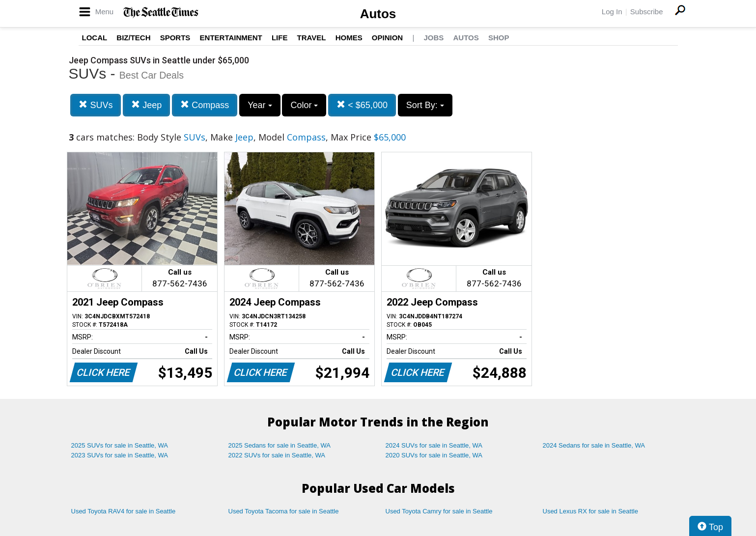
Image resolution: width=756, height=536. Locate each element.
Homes (349, 38)
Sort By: (425, 105)
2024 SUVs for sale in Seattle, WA (434, 445)
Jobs (434, 38)
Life (280, 38)
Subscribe (647, 12)
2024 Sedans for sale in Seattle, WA (594, 445)
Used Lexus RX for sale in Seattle (590, 511)
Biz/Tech (133, 38)
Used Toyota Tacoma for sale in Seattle (284, 511)
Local (95, 38)
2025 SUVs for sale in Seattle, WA (120, 445)
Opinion (387, 38)
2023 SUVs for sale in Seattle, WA (120, 455)
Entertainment (231, 38)
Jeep (146, 105)
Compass (205, 105)
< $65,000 (362, 105)
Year (260, 105)
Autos (378, 14)
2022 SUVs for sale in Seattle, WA (277, 455)
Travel (312, 38)
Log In (612, 12)
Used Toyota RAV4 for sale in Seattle (124, 511)
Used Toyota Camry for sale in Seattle (439, 511)
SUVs (96, 105)
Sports (175, 38)
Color (304, 105)
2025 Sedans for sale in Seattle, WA (280, 445)
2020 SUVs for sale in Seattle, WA (434, 455)
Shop (499, 38)
